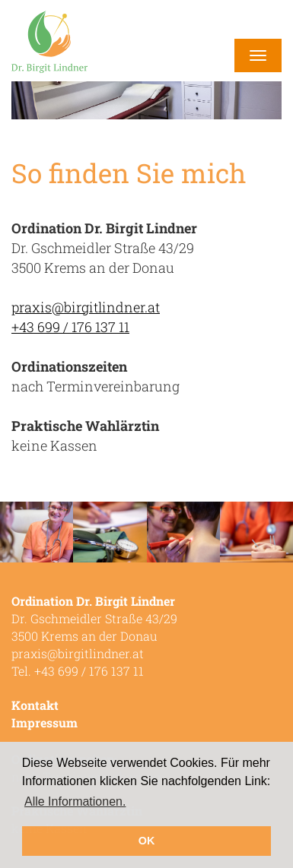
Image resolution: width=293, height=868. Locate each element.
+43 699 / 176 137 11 (70, 327)
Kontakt (35, 705)
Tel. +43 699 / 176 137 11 (78, 671)
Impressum (45, 722)
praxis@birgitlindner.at (86, 307)
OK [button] (147, 841)
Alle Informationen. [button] (75, 801)
